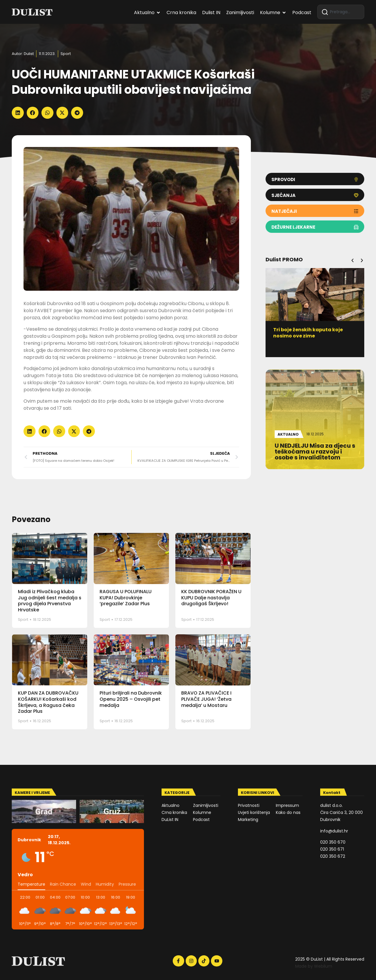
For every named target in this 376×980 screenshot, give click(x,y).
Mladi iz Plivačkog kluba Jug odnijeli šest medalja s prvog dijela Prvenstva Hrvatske (50, 601)
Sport (66, 54)
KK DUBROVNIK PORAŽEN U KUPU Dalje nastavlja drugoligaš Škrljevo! (211, 598)
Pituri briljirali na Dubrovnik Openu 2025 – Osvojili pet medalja (131, 699)
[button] (18, 113)
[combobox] (341, 12)
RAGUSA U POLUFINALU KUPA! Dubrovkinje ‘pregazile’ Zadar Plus (126, 598)
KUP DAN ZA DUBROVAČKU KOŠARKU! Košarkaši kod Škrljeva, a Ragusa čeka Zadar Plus (48, 702)
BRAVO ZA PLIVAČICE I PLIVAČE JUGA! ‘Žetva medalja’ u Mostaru (206, 699)
